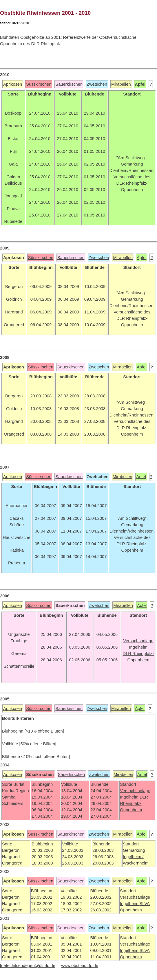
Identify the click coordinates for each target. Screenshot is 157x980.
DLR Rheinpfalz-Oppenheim (134, 803)
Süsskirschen (39, 84)
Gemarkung (134, 850)
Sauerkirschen (69, 84)
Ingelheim (130, 797)
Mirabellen (121, 84)
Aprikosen (13, 84)
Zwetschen (97, 84)
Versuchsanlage (135, 791)
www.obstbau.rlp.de (80, 966)
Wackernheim (136, 863)
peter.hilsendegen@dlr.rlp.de (28, 966)
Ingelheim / (133, 857)
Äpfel (142, 258)
